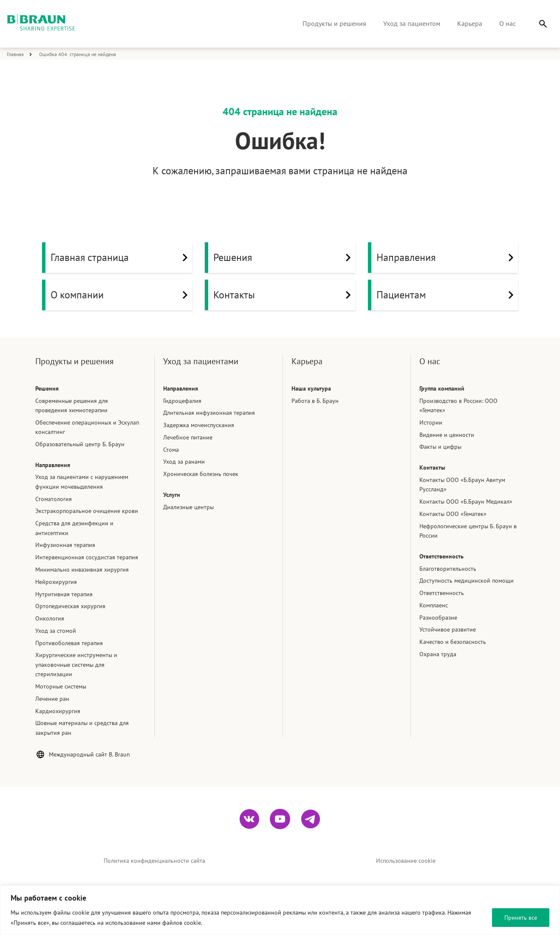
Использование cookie (406, 861)
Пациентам (447, 295)
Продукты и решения (334, 23)
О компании (121, 295)
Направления (447, 258)
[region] (280, 910)
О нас (508, 23)
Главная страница (121, 258)
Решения (284, 258)
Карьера (470, 23)
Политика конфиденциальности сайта (154, 861)
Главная (15, 54)
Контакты (284, 295)
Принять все (521, 918)
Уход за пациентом (412, 23)
